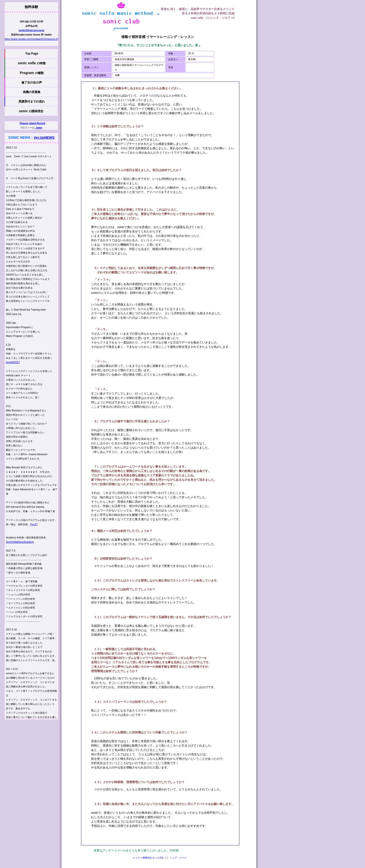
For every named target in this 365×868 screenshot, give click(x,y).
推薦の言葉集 (32, 92)
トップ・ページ (178, 858)
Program (32, 73)
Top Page (32, 54)
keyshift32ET (13, 362)
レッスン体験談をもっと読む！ (150, 858)
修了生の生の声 (32, 83)
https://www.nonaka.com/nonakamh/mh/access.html (33, 39)
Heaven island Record (32, 123)
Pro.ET (34, 524)
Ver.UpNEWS (44, 138)
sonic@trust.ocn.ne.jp (32, 30)
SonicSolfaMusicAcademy (20, 542)
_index (38, 128)
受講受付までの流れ (32, 102)
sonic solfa (32, 63)
